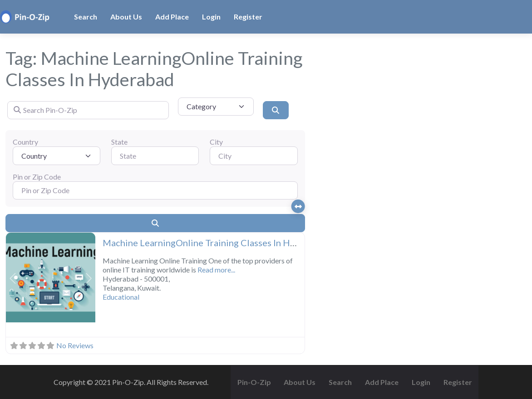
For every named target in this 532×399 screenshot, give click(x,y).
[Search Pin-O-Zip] (88, 110)
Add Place (172, 17)
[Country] (57, 156)
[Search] (276, 110)
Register (248, 17)
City (216, 142)
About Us (126, 17)
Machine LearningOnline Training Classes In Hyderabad (216, 243)
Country (25, 142)
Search (86, 17)
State (119, 142)
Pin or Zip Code (37, 177)
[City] (254, 156)
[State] (155, 156)
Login (211, 17)
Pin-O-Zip (254, 382)
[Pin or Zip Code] (155, 190)
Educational (121, 297)
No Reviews (75, 345)
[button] (13, 278)
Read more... (216, 270)
